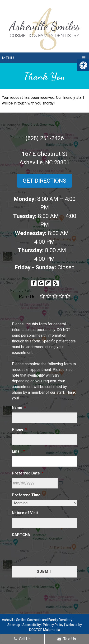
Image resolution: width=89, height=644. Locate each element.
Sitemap (14, 625)
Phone (19, 429)
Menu (8, 58)
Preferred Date (28, 473)
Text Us (67, 639)
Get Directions (44, 181)
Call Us (22, 639)
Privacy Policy (53, 625)
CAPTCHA (21, 535)
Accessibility (32, 625)
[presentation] (48, 549)
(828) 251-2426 (44, 138)
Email (18, 451)
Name (19, 408)
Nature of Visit (25, 513)
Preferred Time (26, 495)
